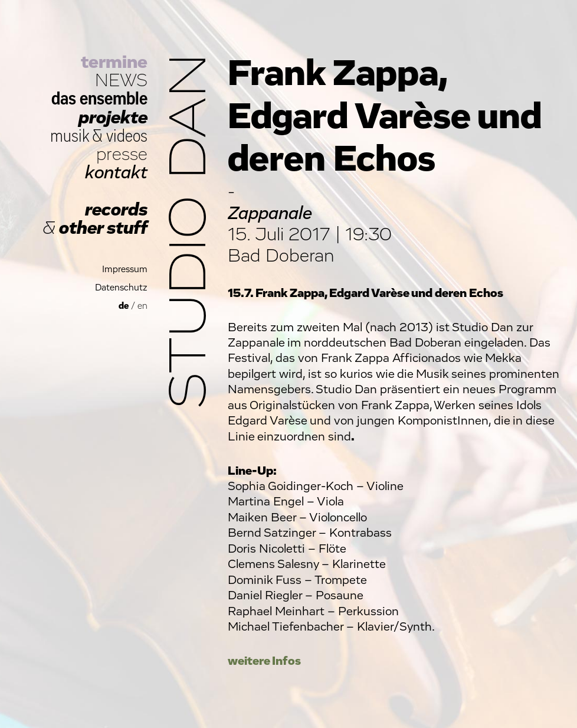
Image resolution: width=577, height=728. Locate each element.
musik (70, 136)
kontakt (116, 173)
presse (122, 154)
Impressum (125, 270)
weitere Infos (264, 661)
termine (114, 62)
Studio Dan (190, 231)
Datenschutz (121, 288)
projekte (113, 118)
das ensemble (99, 99)
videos (127, 136)
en (142, 306)
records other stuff (95, 219)
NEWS (121, 81)
